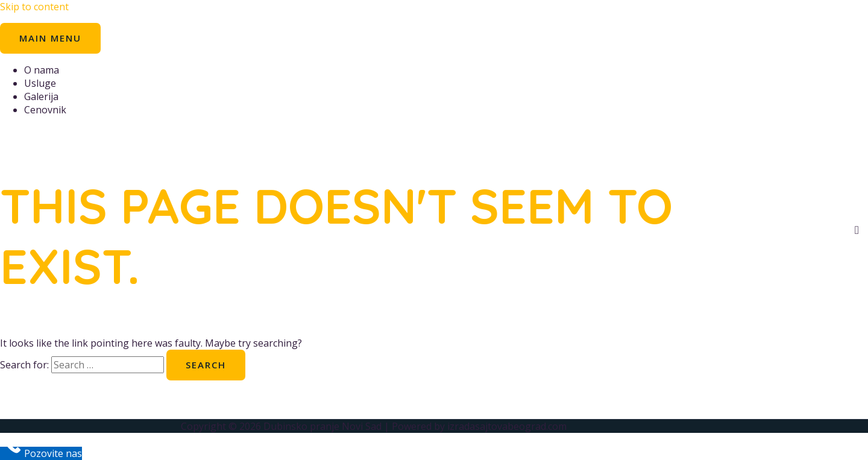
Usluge (40, 83)
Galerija (41, 96)
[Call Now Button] (41, 453)
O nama (42, 70)
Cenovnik (45, 110)
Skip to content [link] (34, 7)
